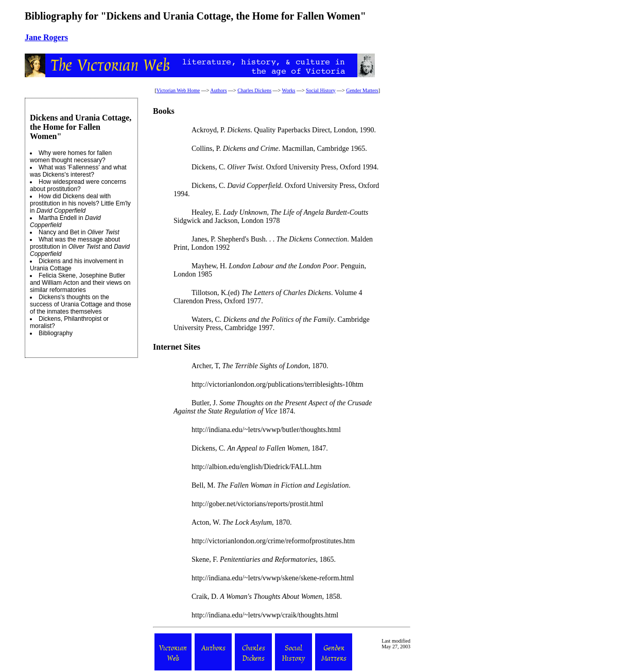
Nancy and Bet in (79, 232)
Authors (218, 90)
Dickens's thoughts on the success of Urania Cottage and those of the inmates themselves (81, 304)
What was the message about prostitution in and (80, 247)
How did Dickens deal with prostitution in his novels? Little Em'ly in (80, 203)
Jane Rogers (46, 37)
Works (289, 90)
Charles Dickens (254, 90)
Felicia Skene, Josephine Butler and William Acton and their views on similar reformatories (80, 283)
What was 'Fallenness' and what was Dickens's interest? (78, 171)
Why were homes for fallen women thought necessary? (71, 157)
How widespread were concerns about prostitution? (78, 185)
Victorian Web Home (178, 90)
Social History (321, 90)
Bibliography (56, 333)
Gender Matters (362, 90)
